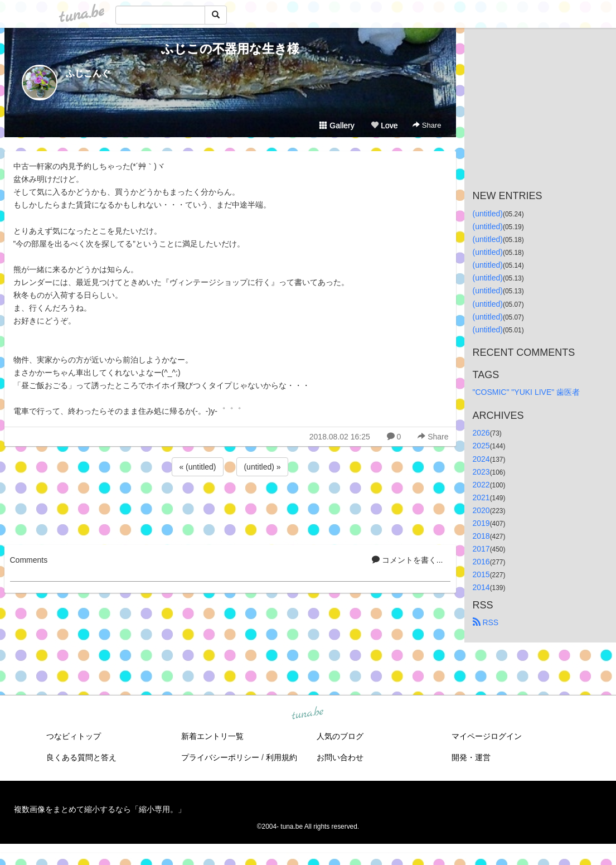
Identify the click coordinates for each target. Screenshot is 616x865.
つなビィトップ (74, 736)
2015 (481, 574)
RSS (486, 622)
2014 (481, 587)
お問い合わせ (340, 757)
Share (427, 125)
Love (384, 125)
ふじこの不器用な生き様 (230, 49)
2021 (481, 497)
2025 (481, 446)
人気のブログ (340, 736)
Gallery (337, 125)
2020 (481, 510)
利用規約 (282, 757)
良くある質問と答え (81, 757)
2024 (481, 459)
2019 (481, 523)
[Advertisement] (230, 509)
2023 (481, 472)
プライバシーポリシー (220, 757)
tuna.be (308, 714)
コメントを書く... (408, 560)
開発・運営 (471, 757)
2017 (481, 549)
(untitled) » (262, 467)
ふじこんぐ (88, 73)
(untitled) (488, 214)
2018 (481, 536)
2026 (481, 433)
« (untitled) (197, 467)
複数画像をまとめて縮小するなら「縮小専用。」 (100, 809)
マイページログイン (487, 736)
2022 (481, 485)
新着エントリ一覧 (212, 736)
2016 (481, 562)
